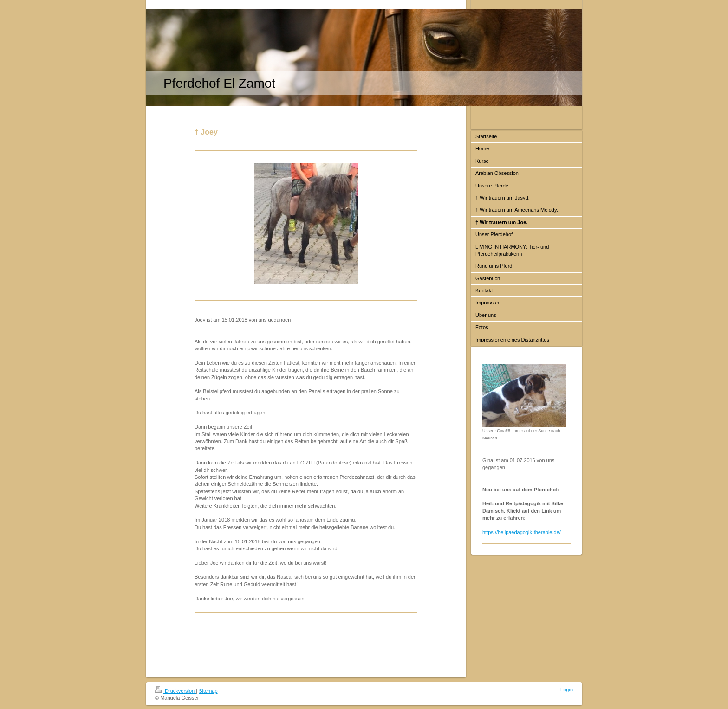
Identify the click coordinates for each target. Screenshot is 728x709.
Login (567, 690)
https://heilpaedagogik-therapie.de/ (522, 532)
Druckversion (175, 691)
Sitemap (208, 691)
